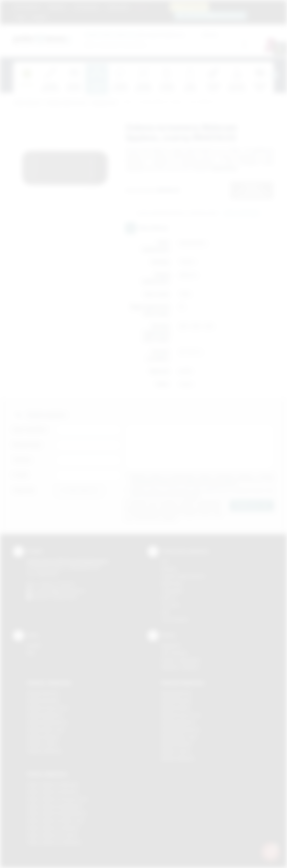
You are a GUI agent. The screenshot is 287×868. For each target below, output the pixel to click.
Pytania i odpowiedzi (181, 660)
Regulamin (57, 7)
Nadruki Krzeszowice (181, 715)
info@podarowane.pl (65, 591)
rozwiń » (193, 495)
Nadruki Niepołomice (181, 729)
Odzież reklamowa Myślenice (55, 806)
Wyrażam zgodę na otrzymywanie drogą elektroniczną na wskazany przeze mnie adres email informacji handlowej (202, 493)
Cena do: (210, 35)
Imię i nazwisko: (30, 430)
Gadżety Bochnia (43, 693)
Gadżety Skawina (43, 737)
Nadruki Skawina (177, 744)
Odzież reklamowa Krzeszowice (57, 799)
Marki (141, 7)
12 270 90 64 (193, 6)
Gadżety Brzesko (43, 700)
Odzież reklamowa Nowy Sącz (56, 821)
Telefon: (22, 460)
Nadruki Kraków (176, 708)
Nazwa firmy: (27, 445)
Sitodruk (169, 569)
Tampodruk (172, 591)
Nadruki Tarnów (176, 751)
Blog (21, 17)
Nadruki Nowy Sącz (180, 737)
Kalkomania (172, 583)
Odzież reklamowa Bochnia (52, 792)
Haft (165, 612)
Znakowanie (118, 7)
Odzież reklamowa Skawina (53, 828)
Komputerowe (104, 103)
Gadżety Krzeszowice (48, 708)
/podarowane (65, 597)
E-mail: (20, 475)
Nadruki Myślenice (178, 722)
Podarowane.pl (27, 103)
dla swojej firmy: (127, 35)
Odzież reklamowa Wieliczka (54, 842)
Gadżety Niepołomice (47, 722)
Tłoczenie (171, 605)
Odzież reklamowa (47, 774)
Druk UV (169, 598)
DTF (165, 561)
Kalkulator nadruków (180, 667)
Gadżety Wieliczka (44, 751)
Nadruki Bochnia (176, 693)
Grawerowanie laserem (183, 576)
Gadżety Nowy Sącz (46, 729)
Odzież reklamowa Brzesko (53, 784)
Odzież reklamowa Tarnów (52, 835)
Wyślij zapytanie (242, 213)
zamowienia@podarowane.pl (214, 15)
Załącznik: (24, 490)
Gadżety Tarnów (42, 744)
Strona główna (27, 7)
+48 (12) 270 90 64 (56, 584)
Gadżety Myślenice (45, 715)
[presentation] (274, 75)
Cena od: (176, 35)
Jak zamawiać (86, 7)
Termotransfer (175, 619)
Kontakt (39, 17)
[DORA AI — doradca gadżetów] (270, 851)
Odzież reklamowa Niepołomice (57, 813)
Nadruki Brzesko (177, 700)
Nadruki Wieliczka (178, 758)
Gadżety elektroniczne (66, 103)
